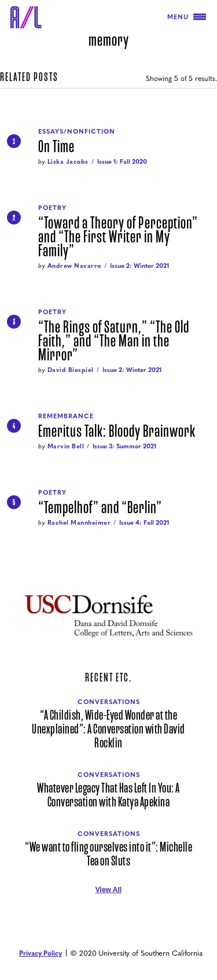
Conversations (109, 701)
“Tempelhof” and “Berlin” (100, 508)
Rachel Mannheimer (79, 522)
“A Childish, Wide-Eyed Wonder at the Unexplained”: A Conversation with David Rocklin (108, 730)
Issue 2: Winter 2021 (139, 265)
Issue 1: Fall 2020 (122, 161)
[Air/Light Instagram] (122, 907)
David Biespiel (71, 369)
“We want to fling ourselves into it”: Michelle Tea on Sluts (108, 854)
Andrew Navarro (74, 265)
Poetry (52, 207)
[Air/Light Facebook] (109, 907)
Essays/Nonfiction (77, 131)
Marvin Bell (66, 446)
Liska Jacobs (68, 161)
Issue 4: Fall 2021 (144, 522)
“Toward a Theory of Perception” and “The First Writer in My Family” (118, 237)
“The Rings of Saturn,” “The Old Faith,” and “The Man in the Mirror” (114, 341)
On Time (56, 147)
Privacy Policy (41, 953)
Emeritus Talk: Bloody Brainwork (117, 432)
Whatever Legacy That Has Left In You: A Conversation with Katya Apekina (108, 795)
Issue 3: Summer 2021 (124, 446)
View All (108, 890)
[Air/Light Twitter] (96, 907)
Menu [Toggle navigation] (187, 17)
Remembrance (66, 416)
